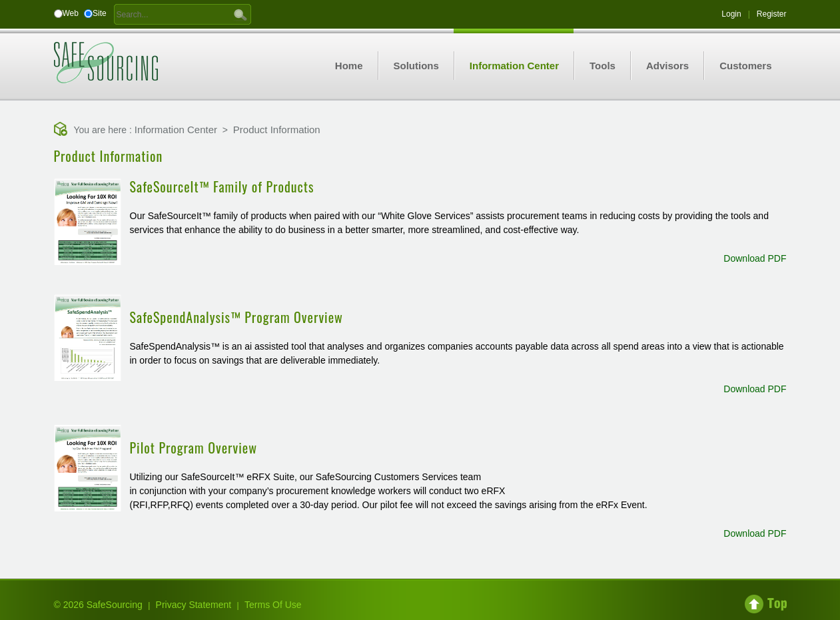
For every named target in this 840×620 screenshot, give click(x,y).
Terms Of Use (273, 605)
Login (731, 14)
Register (772, 14)
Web (71, 13)
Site (100, 13)
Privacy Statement (194, 605)
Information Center (176, 130)
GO (240, 14)
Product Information (277, 130)
